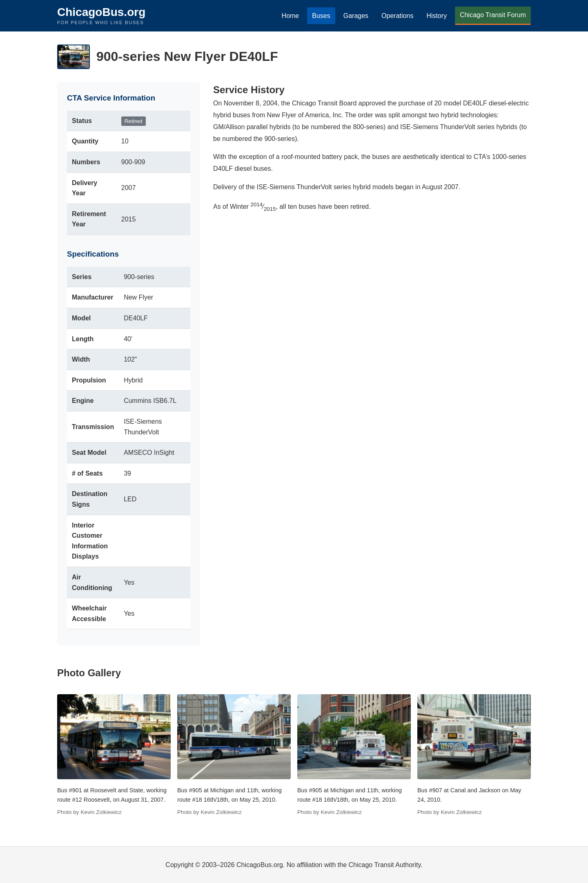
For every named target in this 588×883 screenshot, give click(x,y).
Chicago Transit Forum (493, 15)
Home (291, 16)
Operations (397, 16)
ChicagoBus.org (101, 12)
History (437, 16)
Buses (321, 16)
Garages (356, 16)
